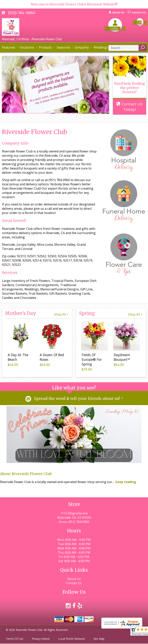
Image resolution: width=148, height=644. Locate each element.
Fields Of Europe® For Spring (91, 360)
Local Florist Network (72, 639)
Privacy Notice (41, 639)
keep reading (126, 482)
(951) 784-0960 (22, 13)
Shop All (61, 314)
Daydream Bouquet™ (121, 358)
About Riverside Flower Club (26, 474)
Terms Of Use (15, 639)
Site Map (99, 639)
